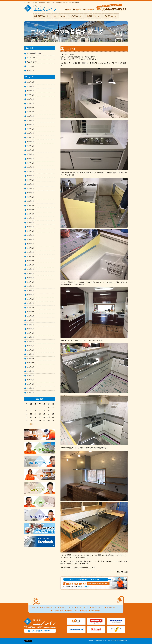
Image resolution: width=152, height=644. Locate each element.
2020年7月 (30, 180)
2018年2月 (30, 299)
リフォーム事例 (58, 611)
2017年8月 (30, 324)
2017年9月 (30, 320)
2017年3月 (30, 346)
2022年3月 (30, 137)
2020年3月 (30, 193)
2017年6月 (30, 333)
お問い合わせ (95, 611)
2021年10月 (31, 150)
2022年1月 (30, 146)
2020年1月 (30, 201)
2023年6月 (30, 95)
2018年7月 (30, 278)
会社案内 (78, 10)
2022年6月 (30, 129)
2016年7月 (30, 380)
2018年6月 (30, 282)
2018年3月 (30, 295)
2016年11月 (31, 363)
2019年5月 (30, 235)
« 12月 (31, 424)
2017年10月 (31, 316)
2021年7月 (30, 159)
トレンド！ (31, 70)
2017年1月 (30, 354)
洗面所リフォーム (97, 607)
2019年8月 (30, 222)
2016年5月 (30, 388)
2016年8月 (30, 375)
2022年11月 (31, 108)
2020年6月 (30, 184)
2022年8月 (30, 120)
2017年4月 (30, 341)
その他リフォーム (113, 607)
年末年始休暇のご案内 (34, 53)
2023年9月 (30, 91)
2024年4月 (30, 86)
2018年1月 (30, 303)
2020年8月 (30, 176)
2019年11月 (31, 210)
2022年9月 (30, 116)
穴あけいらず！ (32, 62)
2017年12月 (31, 307)
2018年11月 (31, 261)
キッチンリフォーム (66, 607)
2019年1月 (30, 252)
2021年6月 (30, 163)
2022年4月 (30, 133)
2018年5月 (30, 286)
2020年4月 (30, 188)
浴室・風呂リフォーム (49, 607)
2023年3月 (30, 99)
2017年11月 (31, 312)
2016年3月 (30, 392)
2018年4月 (30, 290)
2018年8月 (30, 273)
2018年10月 (31, 265)
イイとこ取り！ (32, 58)
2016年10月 (31, 367)
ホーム (69, 10)
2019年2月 (30, 248)
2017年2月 (30, 350)
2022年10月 (31, 112)
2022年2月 (30, 142)
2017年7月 (30, 329)
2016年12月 (31, 358)
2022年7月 (30, 125)
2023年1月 (30, 103)
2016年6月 (30, 384)
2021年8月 (30, 154)
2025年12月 (31, 82)
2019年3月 (30, 244)
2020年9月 (30, 171)
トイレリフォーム (82, 607)
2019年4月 (30, 239)
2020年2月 (30, 197)
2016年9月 (30, 371)
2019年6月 (30, 231)
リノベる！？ (31, 66)
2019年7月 (30, 227)
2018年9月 (30, 269)
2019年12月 (31, 205)
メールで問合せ (90, 10)
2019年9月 (30, 218)
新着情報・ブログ (72, 611)
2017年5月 (30, 337)
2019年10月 (31, 214)
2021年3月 (30, 167)
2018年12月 (31, 256)
